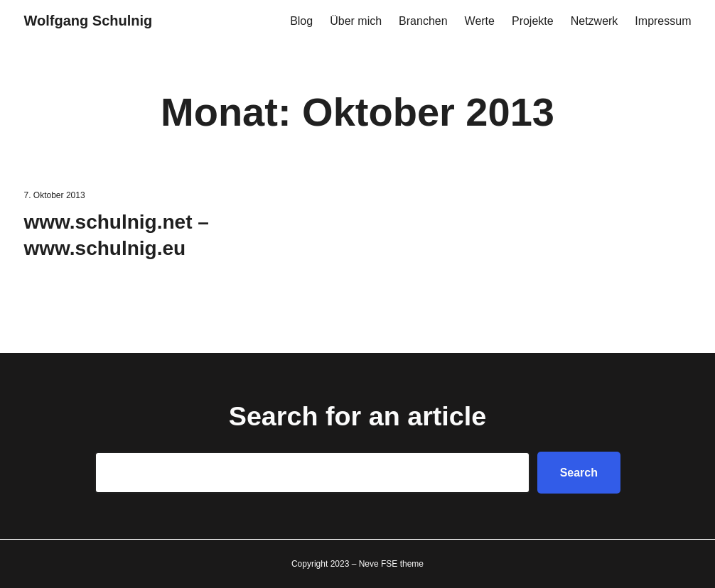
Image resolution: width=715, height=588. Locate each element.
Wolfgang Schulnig (88, 21)
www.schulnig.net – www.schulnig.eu (117, 235)
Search (579, 473)
